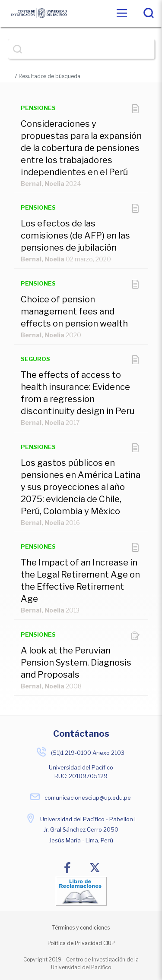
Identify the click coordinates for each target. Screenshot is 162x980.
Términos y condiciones (81, 928)
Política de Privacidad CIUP (81, 943)
